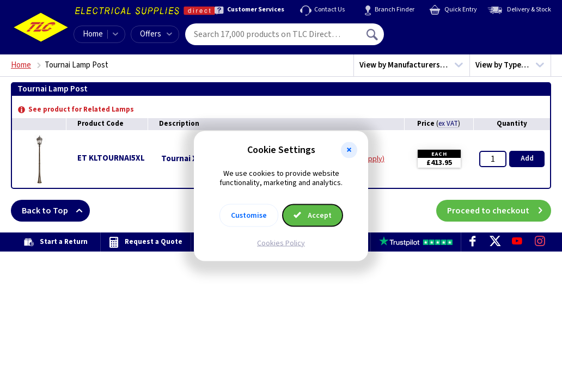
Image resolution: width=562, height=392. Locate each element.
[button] (349, 150)
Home (93, 34)
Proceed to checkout (499, 211)
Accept (313, 215)
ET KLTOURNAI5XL (111, 158)
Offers (156, 34)
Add (527, 158)
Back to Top (56, 211)
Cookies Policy (281, 243)
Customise (249, 215)
